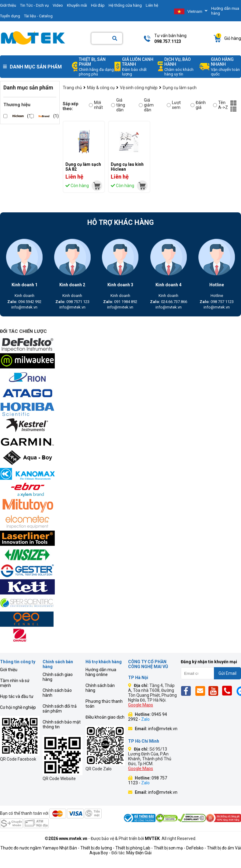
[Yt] (215, 691)
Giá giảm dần (146, 105)
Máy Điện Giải (139, 853)
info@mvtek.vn (24, 307)
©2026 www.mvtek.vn (66, 838)
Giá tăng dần (118, 105)
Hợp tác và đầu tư (17, 696)
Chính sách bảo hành (57, 693)
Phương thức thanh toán (104, 704)
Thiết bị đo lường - (97, 848)
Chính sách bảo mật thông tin (62, 724)
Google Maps (141, 705)
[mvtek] (97, 186)
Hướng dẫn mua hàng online (101, 672)
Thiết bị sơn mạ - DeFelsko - (180, 848)
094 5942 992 (24, 302)
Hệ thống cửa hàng (125, 5)
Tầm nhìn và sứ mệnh (15, 683)
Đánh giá (198, 105)
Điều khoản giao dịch (105, 717)
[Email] (201, 691)
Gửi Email (227, 673)
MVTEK (152, 838)
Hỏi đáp (98, 5)
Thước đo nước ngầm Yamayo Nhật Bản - (40, 848)
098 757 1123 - (148, 780)
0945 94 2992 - (148, 717)
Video (58, 5)
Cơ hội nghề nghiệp (18, 707)
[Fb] (188, 691)
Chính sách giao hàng (58, 677)
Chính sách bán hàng (100, 688)
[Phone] (229, 691)
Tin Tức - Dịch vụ (34, 5)
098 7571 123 (72, 302)
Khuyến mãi (77, 5)
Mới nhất (96, 105)
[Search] (115, 38)
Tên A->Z (220, 105)
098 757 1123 (217, 302)
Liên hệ (152, 5)
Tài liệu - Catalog (38, 16)
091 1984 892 (120, 302)
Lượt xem (174, 105)
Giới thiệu (9, 670)
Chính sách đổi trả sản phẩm (60, 709)
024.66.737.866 (169, 302)
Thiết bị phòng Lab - (134, 848)
